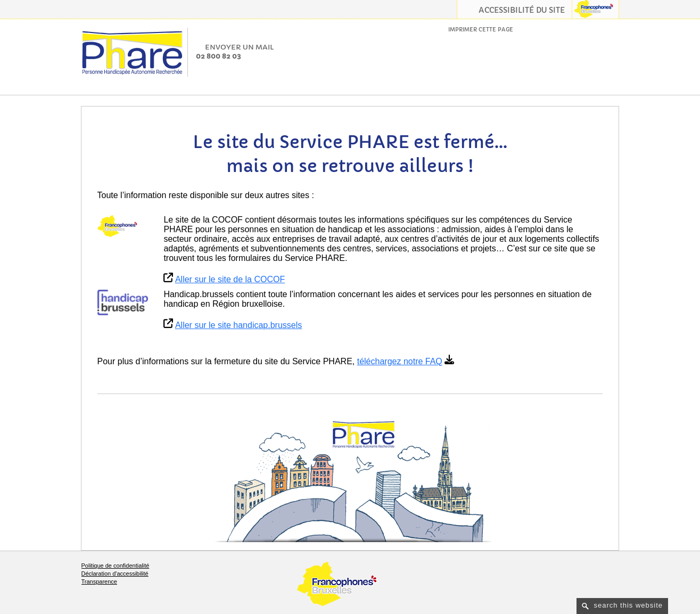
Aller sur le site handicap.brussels (238, 325)
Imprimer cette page (481, 30)
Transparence (99, 582)
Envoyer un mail (240, 47)
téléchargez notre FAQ (400, 361)
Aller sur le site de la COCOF (230, 279)
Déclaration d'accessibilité (115, 574)
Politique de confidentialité (116, 566)
